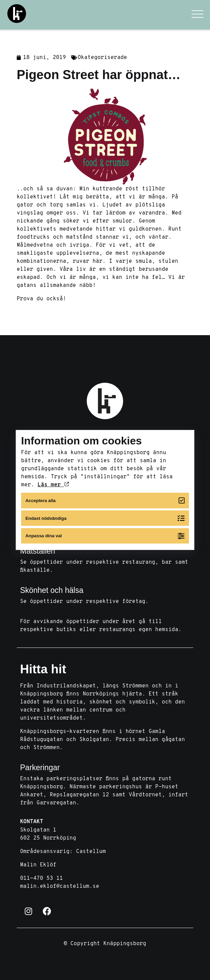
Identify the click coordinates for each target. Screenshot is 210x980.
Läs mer (53, 485)
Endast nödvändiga (105, 518)
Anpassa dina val (105, 536)
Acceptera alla (105, 501)
